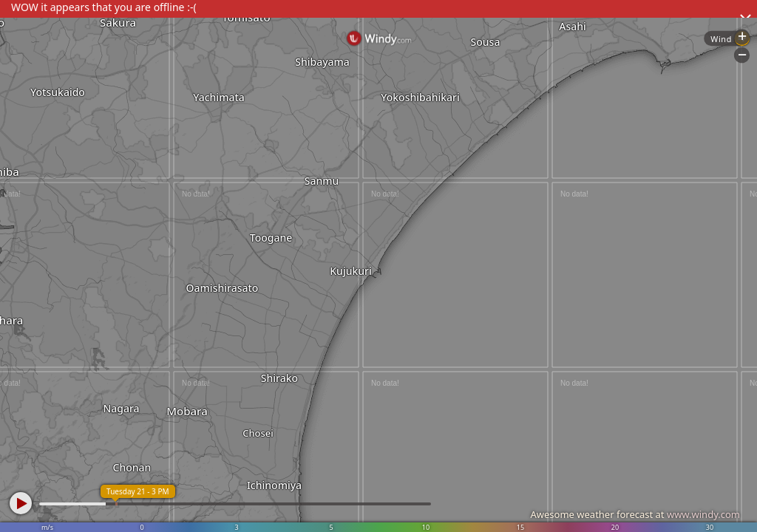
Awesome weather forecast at (635, 514)
